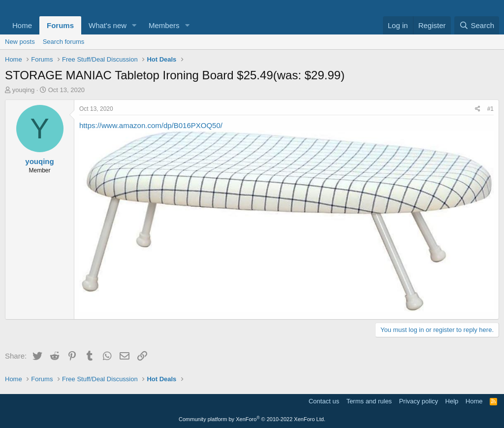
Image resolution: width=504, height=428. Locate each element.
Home (22, 25)
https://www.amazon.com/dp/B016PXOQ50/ (151, 125)
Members (164, 25)
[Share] (478, 109)
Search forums (64, 42)
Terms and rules (369, 401)
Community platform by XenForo (252, 419)
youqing (24, 90)
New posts (20, 42)
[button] (134, 25)
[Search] (477, 25)
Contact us (324, 401)
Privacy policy (419, 401)
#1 (490, 109)
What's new (108, 25)
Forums (60, 25)
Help (452, 401)
